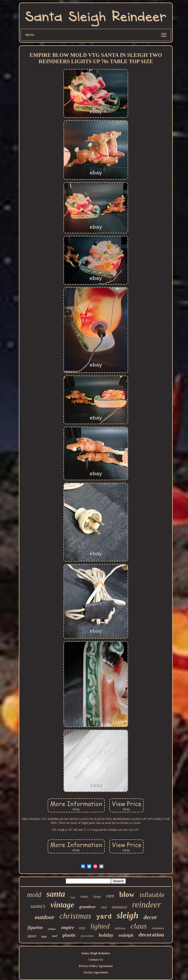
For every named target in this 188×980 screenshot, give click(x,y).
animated (119, 907)
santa (56, 894)
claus (139, 926)
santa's (38, 906)
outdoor (44, 917)
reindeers (158, 928)
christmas (75, 916)
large (97, 896)
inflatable (152, 895)
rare (110, 896)
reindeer (146, 904)
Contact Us (96, 960)
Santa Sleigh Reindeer (96, 953)
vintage (62, 905)
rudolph (126, 935)
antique (52, 929)
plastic (69, 935)
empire (68, 928)
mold (34, 895)
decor (150, 917)
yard (104, 917)
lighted (100, 926)
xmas (84, 896)
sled (104, 907)
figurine (35, 928)
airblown (120, 928)
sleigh (128, 915)
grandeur (88, 907)
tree (82, 928)
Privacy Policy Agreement (96, 966)
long (73, 897)
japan (32, 936)
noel (55, 936)
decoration (151, 935)
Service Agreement (96, 972)
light (44, 936)
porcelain (87, 936)
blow (127, 894)
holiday (106, 935)
